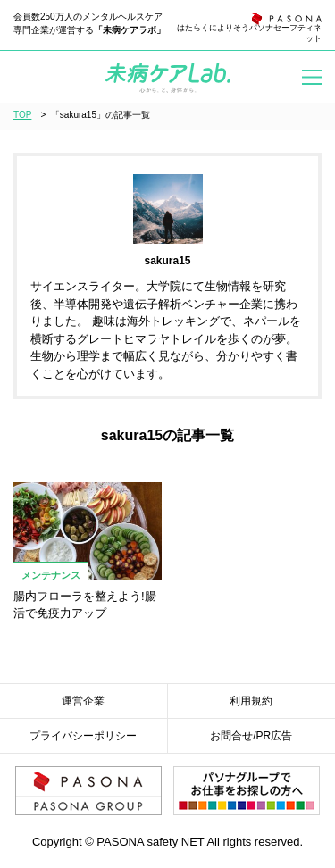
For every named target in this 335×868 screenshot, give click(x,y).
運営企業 (83, 701)
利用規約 (251, 701)
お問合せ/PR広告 (251, 736)
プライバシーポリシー (83, 736)
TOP (22, 115)
